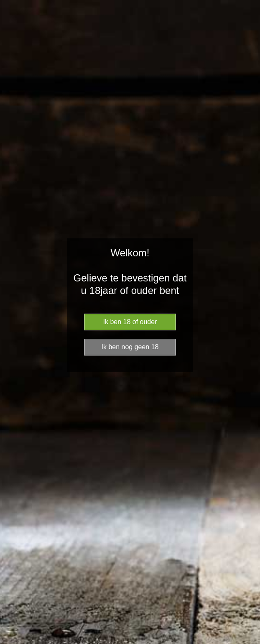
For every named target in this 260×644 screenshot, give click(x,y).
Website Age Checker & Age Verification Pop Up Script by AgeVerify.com (250, 642)
